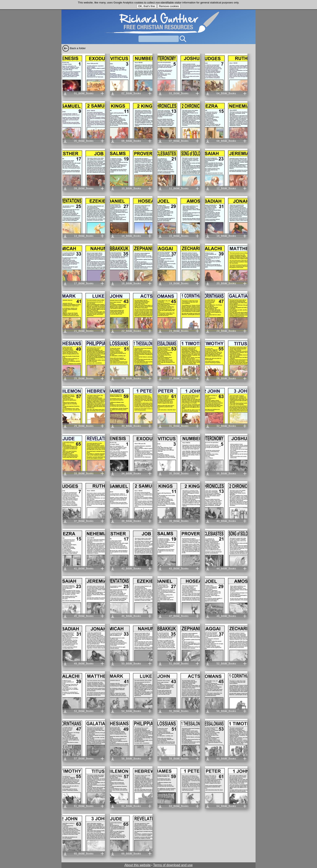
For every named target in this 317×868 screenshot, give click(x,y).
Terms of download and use (173, 865)
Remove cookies (169, 6)
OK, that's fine (146, 6)
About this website (137, 865)
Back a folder (78, 48)
